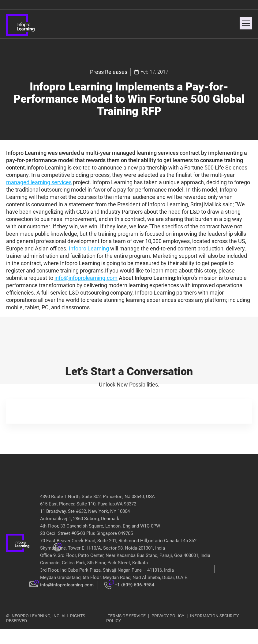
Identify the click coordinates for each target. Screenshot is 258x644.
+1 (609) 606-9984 (135, 585)
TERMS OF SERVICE (127, 616)
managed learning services (39, 182)
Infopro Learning (89, 248)
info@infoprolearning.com (86, 278)
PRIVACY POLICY (168, 616)
